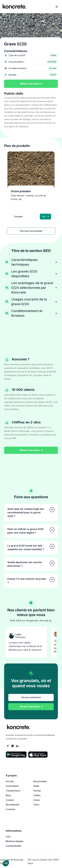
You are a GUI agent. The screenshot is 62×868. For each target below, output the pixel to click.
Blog (8, 795)
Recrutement (12, 805)
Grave (37, 800)
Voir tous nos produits (31, 231)
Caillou (37, 795)
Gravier (37, 791)
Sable (36, 786)
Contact (10, 800)
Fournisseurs (12, 786)
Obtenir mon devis (31, 84)
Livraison (10, 809)
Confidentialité (13, 846)
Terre (36, 805)
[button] (57, 7)
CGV (8, 837)
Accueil (10, 781)
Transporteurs (13, 791)
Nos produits (40, 781)
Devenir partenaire (31, 697)
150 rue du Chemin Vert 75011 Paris (43, 862)
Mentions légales (15, 841)
